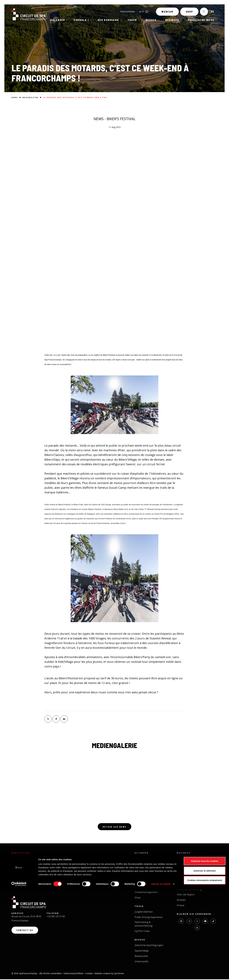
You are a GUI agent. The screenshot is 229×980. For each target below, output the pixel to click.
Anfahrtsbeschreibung (189, 890)
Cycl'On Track (142, 932)
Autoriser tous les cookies (205, 951)
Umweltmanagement (146, 893)
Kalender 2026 (142, 865)
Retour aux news (114, 827)
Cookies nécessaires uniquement (205, 970)
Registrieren (27, 882)
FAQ (179, 884)
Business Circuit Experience (192, 859)
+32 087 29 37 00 (56, 918)
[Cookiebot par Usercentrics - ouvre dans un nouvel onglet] (19, 974)
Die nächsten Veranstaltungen (151, 859)
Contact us (26, 932)
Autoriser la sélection (205, 961)
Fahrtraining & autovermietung (144, 925)
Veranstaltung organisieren (192, 865)
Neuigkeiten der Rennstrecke (151, 887)
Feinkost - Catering (187, 870)
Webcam (167, 13)
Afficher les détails (161, 974)
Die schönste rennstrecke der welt (151, 880)
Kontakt (181, 901)
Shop (189, 13)
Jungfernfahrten (144, 912)
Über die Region (186, 895)
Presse (181, 906)
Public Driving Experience (149, 918)
